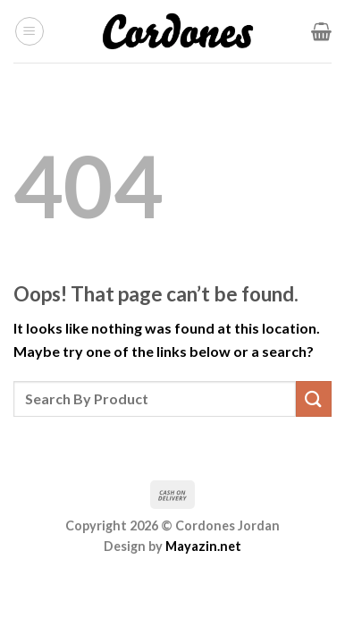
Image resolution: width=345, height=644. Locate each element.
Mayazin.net (203, 546)
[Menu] (29, 31)
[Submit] (314, 398)
